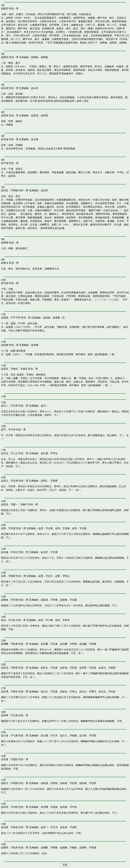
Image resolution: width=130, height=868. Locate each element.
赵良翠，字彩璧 (88, 668)
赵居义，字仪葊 (9, 481)
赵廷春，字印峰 (49, 600)
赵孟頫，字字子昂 (11, 318)
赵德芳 (5, 9)
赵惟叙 (35, 57)
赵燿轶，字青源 (88, 848)
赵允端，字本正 (9, 552)
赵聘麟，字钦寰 (9, 644)
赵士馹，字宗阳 (88, 736)
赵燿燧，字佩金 (68, 848)
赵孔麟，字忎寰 (49, 644)
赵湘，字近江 (46, 576)
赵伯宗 (44, 190)
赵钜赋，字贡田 (88, 783)
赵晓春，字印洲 (9, 600)
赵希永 (5, 263)
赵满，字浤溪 (8, 528)
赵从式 (35, 88)
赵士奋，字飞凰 (9, 736)
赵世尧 (44, 116)
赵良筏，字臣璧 (68, 668)
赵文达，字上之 (9, 453)
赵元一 (44, 406)
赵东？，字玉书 (49, 827)
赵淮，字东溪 (79, 528)
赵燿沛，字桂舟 (9, 848)
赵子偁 (5, 163)
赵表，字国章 (8, 576)
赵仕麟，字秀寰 (68, 644)
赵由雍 (5, 345)
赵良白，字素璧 (107, 668)
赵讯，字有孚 (62, 620)
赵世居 (35, 116)
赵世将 (5, 116)
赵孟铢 (47, 318)
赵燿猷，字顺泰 (49, 848)
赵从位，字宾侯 (49, 692)
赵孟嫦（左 (59, 318)
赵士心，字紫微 (68, 736)
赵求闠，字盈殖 (49, 807)
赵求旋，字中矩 (68, 807)
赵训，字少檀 (46, 620)
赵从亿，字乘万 (88, 692)
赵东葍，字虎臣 (68, 827)
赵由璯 (35, 345)
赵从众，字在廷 (107, 692)
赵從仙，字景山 (68, 692)
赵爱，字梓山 (62, 576)
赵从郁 (5, 88)
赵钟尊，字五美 (9, 715)
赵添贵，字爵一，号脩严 (14, 505)
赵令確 (35, 139)
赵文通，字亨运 (49, 453)
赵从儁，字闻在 (9, 692)
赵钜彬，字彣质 (68, 783)
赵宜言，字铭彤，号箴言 (14, 369)
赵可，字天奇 (8, 430)
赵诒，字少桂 (8, 620)
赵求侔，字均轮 (9, 807)
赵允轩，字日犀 (49, 552)
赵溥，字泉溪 (62, 528)
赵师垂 (5, 243)
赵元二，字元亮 (9, 406)
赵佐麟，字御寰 (88, 644)
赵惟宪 (5, 57)
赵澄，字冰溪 (46, 528)
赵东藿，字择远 (9, 827)
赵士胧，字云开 (49, 736)
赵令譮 (5, 139)
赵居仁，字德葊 (49, 481)
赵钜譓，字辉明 (49, 783)
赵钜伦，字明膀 (9, 783)
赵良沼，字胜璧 (9, 668)
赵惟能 (44, 57)
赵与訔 (5, 283)
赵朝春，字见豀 (68, 600)
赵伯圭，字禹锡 (9, 190)
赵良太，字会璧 (49, 668)
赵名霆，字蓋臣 (9, 759)
